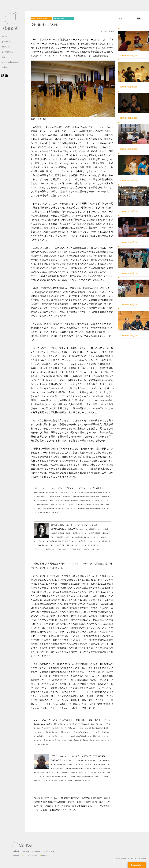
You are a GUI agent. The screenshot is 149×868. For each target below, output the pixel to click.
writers (4, 67)
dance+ (124, 859)
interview (5, 47)
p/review (5, 42)
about (4, 37)
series (4, 57)
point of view (7, 52)
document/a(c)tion (9, 62)
